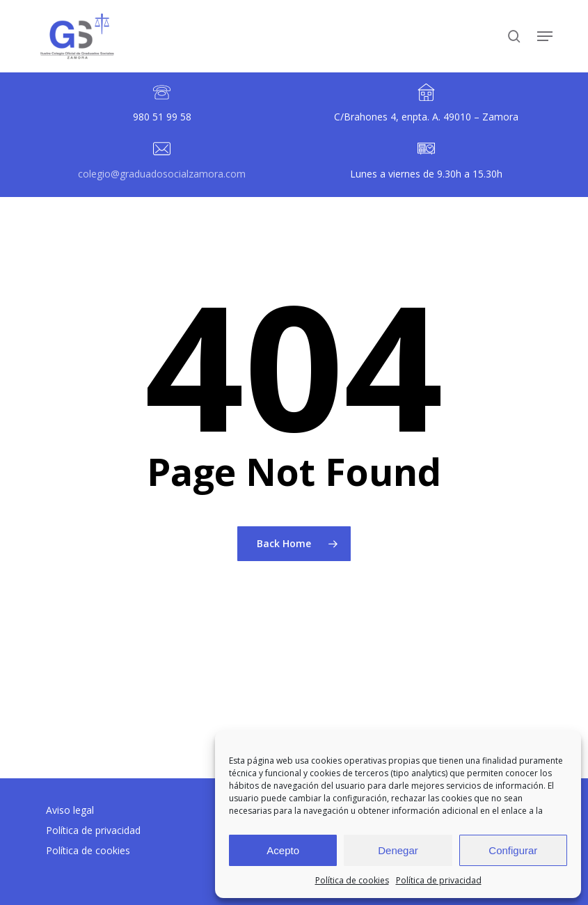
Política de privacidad (439, 880)
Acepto (283, 850)
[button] (545, 36)
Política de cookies (352, 880)
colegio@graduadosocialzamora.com (162, 174)
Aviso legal (70, 810)
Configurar (513, 850)
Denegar (398, 850)
